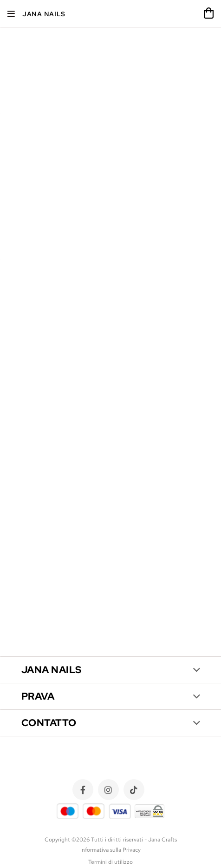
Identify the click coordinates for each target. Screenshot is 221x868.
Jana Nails (44, 14)
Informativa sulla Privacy (110, 850)
